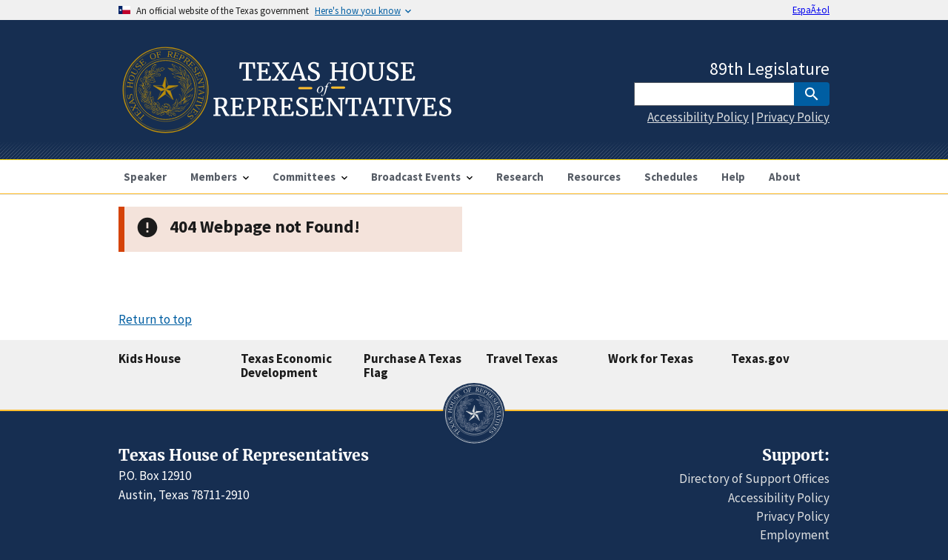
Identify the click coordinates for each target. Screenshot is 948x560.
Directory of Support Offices (754, 479)
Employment (795, 535)
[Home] (286, 127)
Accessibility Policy (698, 117)
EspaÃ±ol (811, 10)
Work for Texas (651, 359)
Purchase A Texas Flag (413, 366)
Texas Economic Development (286, 366)
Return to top (155, 319)
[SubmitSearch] (812, 94)
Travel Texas (522, 359)
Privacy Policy (793, 117)
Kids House (150, 359)
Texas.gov (760, 359)
